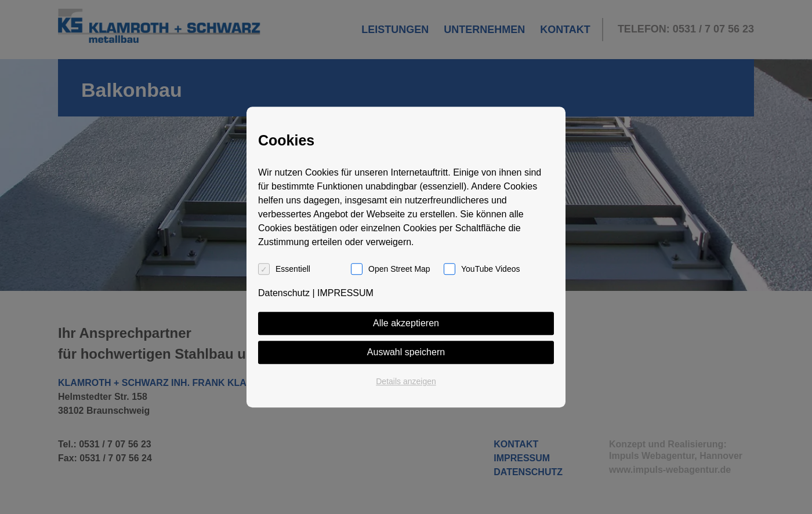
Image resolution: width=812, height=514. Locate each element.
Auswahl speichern (406, 352)
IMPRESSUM (345, 293)
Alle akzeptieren (406, 323)
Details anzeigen (406, 381)
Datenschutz (284, 293)
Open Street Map (399, 269)
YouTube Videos (490, 269)
